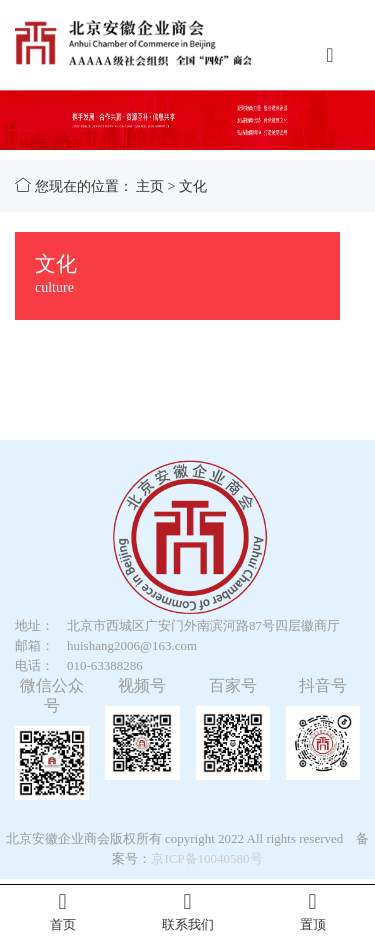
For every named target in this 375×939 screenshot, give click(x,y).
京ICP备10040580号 (206, 858)
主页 (150, 186)
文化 (193, 186)
